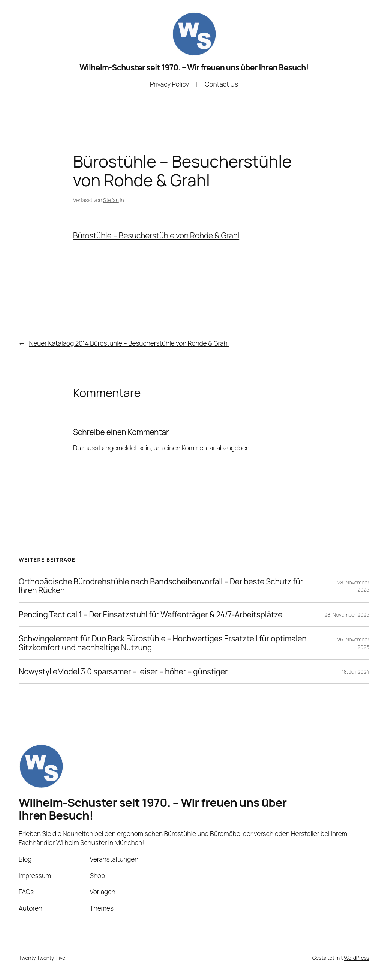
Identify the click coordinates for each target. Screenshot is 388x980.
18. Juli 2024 (356, 672)
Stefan (111, 200)
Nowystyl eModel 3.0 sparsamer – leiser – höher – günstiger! (124, 672)
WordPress (357, 958)
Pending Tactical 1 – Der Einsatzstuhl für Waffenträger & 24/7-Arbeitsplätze (151, 615)
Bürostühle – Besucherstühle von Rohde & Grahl (156, 235)
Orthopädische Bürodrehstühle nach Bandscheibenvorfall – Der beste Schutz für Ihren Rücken (161, 586)
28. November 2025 (347, 615)
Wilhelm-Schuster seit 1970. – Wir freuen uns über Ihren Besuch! (194, 67)
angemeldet (120, 448)
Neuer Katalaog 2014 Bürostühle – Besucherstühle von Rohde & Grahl (129, 343)
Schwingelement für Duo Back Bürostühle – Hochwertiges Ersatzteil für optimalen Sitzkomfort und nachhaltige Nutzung (163, 643)
